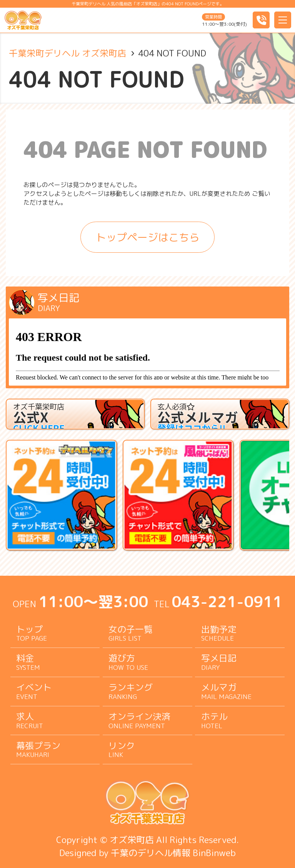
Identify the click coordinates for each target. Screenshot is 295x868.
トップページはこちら (148, 237)
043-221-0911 (227, 602)
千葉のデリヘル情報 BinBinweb (173, 853)
